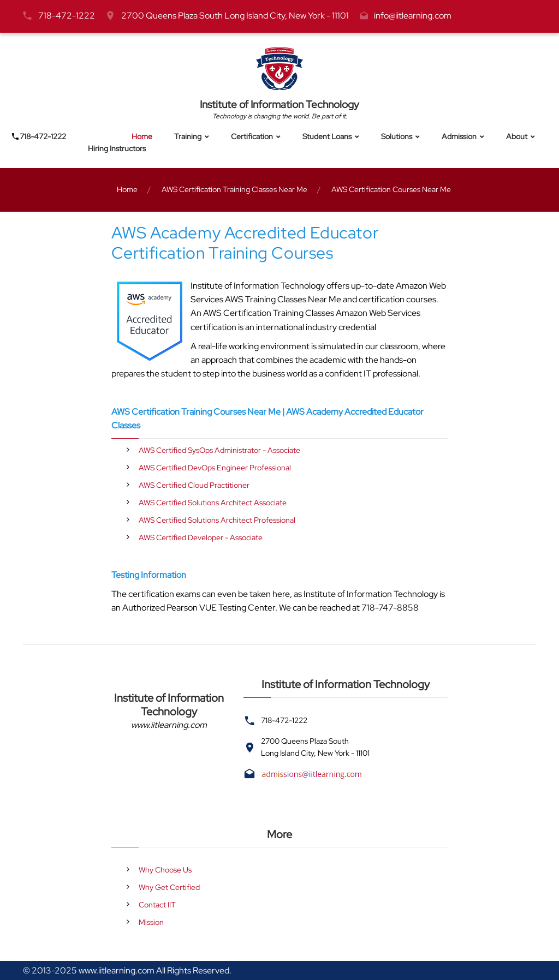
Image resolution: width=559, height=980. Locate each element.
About (517, 137)
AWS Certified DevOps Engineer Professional (215, 468)
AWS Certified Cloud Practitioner (194, 485)
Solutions (397, 137)
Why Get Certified (169, 887)
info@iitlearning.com (413, 16)
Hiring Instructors (117, 149)
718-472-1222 (67, 16)
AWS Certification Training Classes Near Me (234, 189)
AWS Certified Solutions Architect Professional (217, 520)
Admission (459, 137)
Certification (252, 137)
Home (142, 137)
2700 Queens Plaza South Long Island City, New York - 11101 (235, 16)
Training (188, 137)
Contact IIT (157, 905)
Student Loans (327, 137)
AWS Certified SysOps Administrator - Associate (219, 450)
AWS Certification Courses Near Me (391, 189)
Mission (151, 922)
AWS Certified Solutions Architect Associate (213, 503)
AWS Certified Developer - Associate (201, 537)
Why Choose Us (165, 870)
